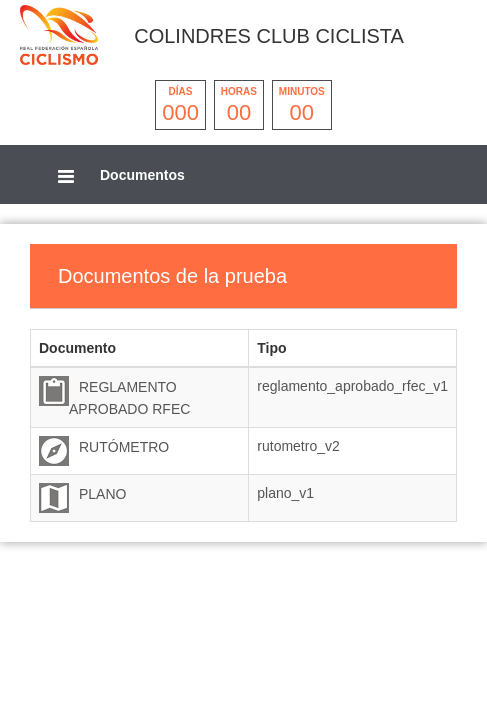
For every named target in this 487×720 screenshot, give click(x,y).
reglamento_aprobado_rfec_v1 (352, 386)
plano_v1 (285, 493)
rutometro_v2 (298, 446)
